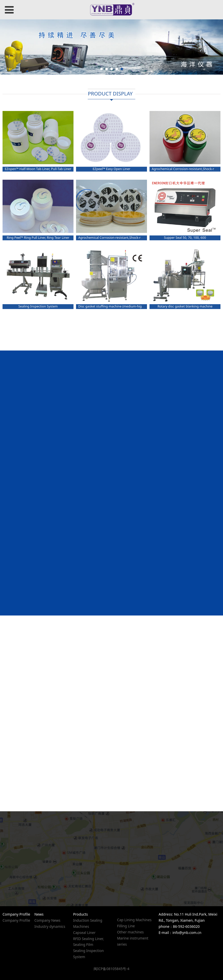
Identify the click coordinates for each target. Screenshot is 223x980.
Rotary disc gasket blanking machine (185, 306)
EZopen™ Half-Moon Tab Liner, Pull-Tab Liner (38, 169)
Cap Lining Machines (134, 920)
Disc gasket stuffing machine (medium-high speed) (116, 306)
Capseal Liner (84, 933)
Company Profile (16, 920)
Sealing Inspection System (38, 306)
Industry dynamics (50, 926)
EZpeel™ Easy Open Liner (112, 169)
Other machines (130, 932)
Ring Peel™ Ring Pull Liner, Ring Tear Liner (38, 238)
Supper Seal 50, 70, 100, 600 (185, 238)
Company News (47, 920)
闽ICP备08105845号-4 (111, 969)
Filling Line (126, 926)
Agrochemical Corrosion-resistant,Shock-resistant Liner (120, 238)
